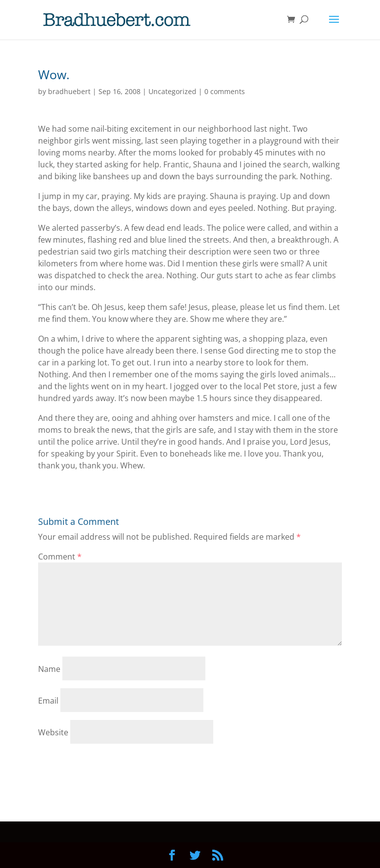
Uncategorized (172, 91)
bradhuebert (69, 91)
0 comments (225, 91)
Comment (60, 557)
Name (49, 669)
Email (48, 701)
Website (53, 732)
